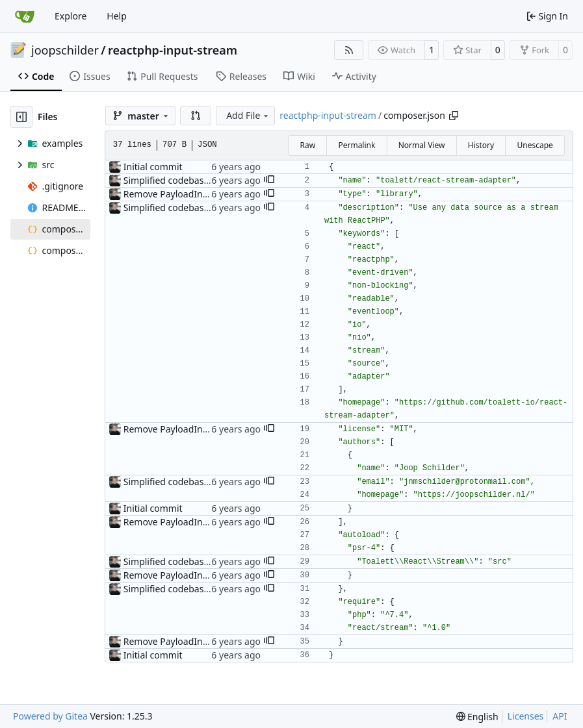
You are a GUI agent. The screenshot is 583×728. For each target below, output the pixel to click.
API (560, 716)
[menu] (477, 717)
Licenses (526, 716)
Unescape (535, 145)
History (481, 145)
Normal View (422, 145)
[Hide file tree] (21, 117)
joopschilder (65, 50)
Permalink (356, 145)
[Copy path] (454, 116)
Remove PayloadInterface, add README (208, 194)
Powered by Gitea (50, 716)
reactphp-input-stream (173, 50)
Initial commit (153, 167)
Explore (71, 16)
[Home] (25, 16)
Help (117, 16)
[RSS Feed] (349, 50)
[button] (196, 116)
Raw (307, 145)
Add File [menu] (248, 115)
